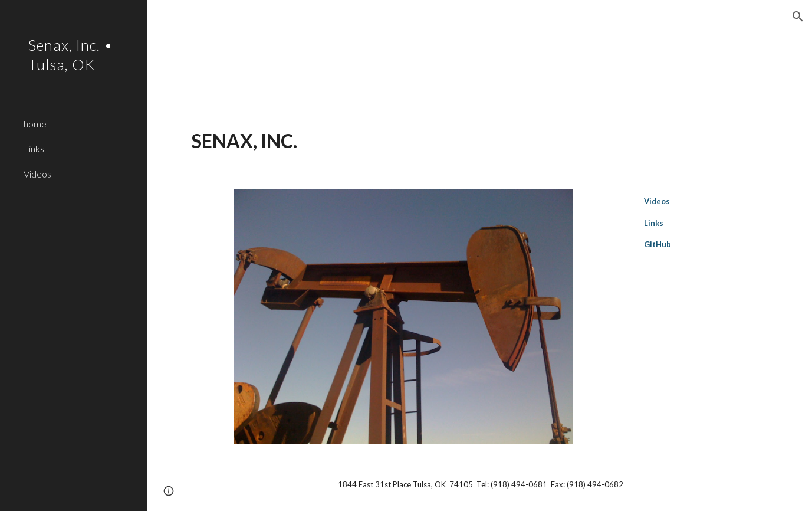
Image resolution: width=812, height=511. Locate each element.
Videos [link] (37, 174)
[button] (798, 17)
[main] (480, 141)
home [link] (35, 124)
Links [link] (34, 148)
